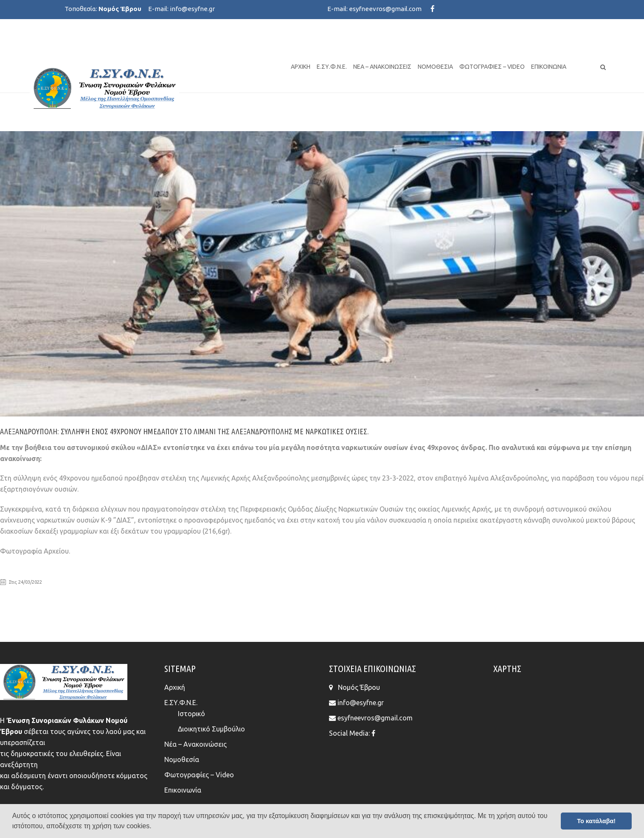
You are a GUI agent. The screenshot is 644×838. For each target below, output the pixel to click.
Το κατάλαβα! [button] (596, 821)
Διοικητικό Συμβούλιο (211, 729)
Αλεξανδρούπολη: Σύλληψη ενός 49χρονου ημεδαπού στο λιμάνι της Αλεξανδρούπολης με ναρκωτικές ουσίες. (184, 431)
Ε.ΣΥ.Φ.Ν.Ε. (332, 67)
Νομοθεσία (435, 67)
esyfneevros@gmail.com (385, 9)
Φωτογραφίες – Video (492, 67)
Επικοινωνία (549, 67)
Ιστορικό (191, 714)
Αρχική (301, 67)
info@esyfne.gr (192, 9)
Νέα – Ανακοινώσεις (382, 67)
